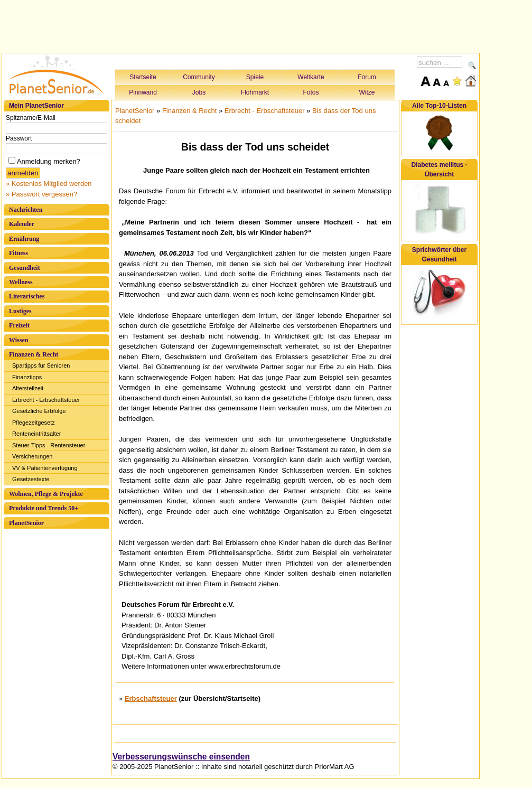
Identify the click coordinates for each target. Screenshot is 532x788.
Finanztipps (27, 377)
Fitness (18, 253)
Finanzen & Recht (34, 354)
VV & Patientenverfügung (45, 468)
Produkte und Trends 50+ (44, 508)
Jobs (199, 92)
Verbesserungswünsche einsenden (181, 757)
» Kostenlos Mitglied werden (49, 184)
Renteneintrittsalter (36, 434)
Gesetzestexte (31, 479)
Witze (367, 92)
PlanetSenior (26, 523)
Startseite (143, 77)
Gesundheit (25, 268)
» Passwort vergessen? (41, 194)
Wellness (21, 282)
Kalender (22, 224)
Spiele (255, 77)
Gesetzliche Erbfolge (39, 411)
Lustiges (20, 311)
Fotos (311, 92)
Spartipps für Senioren (41, 365)
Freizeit (19, 325)
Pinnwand (143, 92)
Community (199, 77)
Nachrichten (26, 210)
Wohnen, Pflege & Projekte (46, 494)
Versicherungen (32, 456)
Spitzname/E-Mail (31, 118)
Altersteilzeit (28, 388)
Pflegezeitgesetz (34, 423)
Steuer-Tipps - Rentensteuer (49, 445)
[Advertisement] (241, 25)
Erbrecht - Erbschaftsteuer (46, 400)
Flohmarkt (255, 92)
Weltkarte (311, 77)
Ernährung (24, 239)
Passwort (19, 138)
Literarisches (27, 296)
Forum (367, 77)
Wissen (18, 340)
